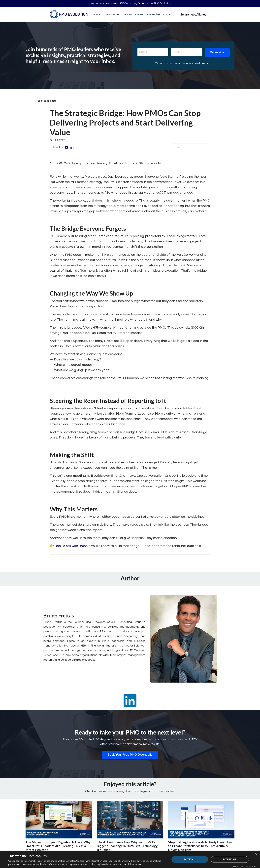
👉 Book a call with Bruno (69, 547)
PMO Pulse (154, 15)
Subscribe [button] (217, 53)
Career (140, 15)
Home (97, 15)
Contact (169, 15)
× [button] (256, 854)
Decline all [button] (230, 859)
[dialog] (130, 859)
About (128, 15)
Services (112, 15)
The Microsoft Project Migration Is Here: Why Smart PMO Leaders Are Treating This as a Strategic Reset (58, 848)
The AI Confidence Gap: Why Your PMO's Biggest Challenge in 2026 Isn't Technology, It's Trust (129, 848)
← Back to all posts (46, 101)
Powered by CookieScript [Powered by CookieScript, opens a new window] (245, 866)
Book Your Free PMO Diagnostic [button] (130, 756)
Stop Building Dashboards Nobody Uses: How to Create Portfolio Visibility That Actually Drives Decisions (198, 848)
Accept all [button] (190, 859)
